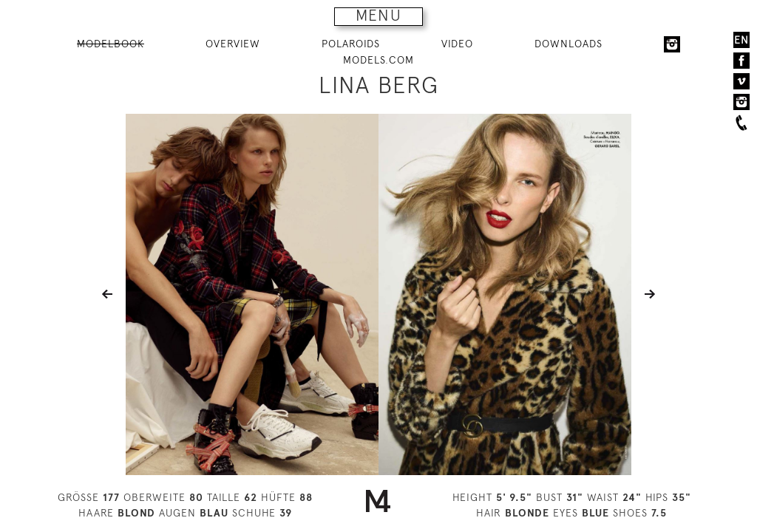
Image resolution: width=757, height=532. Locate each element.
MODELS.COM (378, 60)
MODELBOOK (111, 44)
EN (741, 40)
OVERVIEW (233, 44)
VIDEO (457, 44)
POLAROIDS (351, 44)
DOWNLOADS (568, 44)
